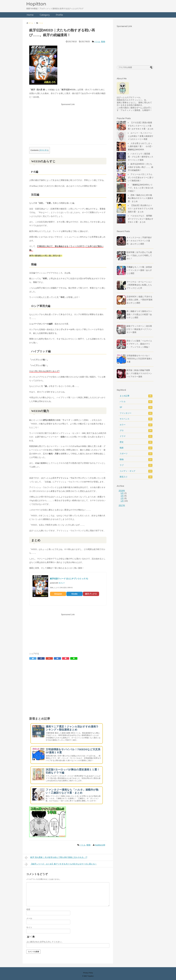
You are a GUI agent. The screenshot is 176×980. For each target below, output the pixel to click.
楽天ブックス (91, 594)
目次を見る (44, 150)
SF (136, 407)
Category (45, 15)
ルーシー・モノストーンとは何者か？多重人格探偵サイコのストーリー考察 (141, 136)
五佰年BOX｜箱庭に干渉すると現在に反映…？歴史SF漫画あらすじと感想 (139, 300)
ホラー (136, 425)
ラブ (136, 465)
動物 (103, 42)
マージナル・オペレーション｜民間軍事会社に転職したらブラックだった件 (139, 285)
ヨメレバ (61, 583)
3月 (122, 496)
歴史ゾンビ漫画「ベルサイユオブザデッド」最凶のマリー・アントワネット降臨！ (139, 344)
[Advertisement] (68, 123)
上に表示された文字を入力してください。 (45, 942)
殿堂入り (136, 477)
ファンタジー (136, 413)
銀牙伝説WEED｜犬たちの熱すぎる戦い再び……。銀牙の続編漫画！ (141, 167)
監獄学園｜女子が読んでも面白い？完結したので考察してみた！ (139, 255)
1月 (122, 501)
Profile (59, 15)
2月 (122, 498)
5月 (122, 493)
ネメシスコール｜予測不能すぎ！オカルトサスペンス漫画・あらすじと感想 (139, 241)
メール (29, 918)
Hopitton (36, 4)
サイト (29, 927)
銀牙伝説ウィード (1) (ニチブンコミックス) (69, 579)
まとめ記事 (136, 396)
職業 (136, 448)
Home (30, 15)
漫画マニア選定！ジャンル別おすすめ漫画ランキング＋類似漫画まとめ (72, 728)
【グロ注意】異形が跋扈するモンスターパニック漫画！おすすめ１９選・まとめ (141, 126)
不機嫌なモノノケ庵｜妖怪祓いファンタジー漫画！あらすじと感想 (139, 270)
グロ (136, 431)
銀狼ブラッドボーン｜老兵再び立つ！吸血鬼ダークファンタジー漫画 (139, 329)
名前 (28, 909)
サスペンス (136, 419)
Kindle (74, 594)
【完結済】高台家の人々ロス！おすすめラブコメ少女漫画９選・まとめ (141, 208)
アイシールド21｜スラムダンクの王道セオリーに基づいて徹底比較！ (141, 177)
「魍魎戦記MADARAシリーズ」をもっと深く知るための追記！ (141, 188)
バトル (97, 42)
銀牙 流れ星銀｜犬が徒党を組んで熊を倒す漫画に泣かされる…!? (56, 858)
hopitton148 (100, 845)
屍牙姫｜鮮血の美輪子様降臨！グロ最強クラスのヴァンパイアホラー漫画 (139, 373)
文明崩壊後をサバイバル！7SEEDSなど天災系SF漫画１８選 (139, 359)
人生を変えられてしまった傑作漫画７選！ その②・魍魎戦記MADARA (141, 146)
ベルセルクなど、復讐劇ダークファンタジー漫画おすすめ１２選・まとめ (141, 219)
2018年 (122, 491)
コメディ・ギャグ (136, 471)
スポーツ (136, 454)
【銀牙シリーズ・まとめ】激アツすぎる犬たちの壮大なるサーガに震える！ (61, 864)
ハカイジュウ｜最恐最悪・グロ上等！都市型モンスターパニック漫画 (141, 157)
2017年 (122, 505)
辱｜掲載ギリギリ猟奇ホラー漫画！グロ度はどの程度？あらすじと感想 (139, 314)
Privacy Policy (88, 973)
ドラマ (136, 436)
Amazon (58, 594)
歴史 (136, 442)
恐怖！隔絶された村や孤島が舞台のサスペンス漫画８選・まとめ (141, 198)
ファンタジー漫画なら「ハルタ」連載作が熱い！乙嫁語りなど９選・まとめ (72, 791)
